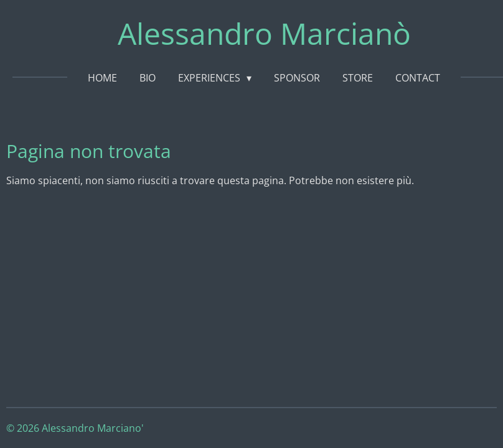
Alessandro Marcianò (264, 33)
